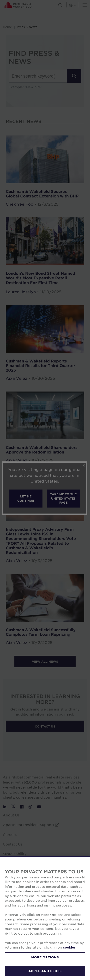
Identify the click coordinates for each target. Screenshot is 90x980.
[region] (45, 918)
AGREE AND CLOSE (45, 971)
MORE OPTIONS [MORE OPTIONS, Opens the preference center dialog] (45, 957)
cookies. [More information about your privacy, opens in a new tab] (70, 947)
